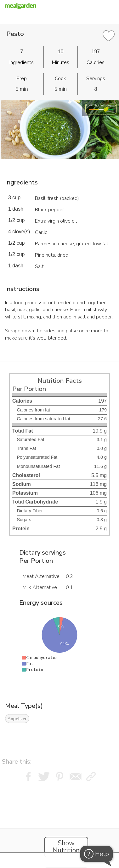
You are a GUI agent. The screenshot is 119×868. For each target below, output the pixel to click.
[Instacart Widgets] (59, 823)
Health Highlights (101, 105)
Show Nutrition (66, 847)
